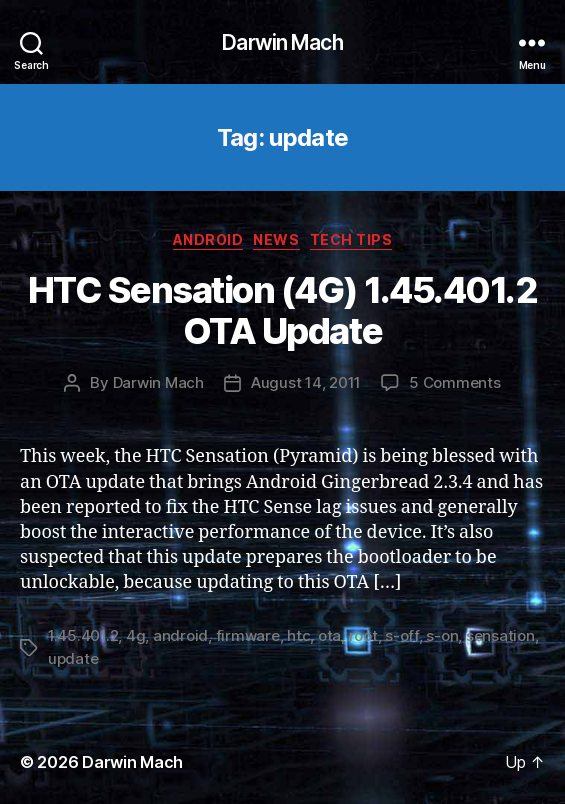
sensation (500, 635)
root (363, 635)
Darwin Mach (282, 42)
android (180, 635)
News (276, 239)
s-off (402, 635)
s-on (442, 635)
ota (329, 635)
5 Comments (454, 382)
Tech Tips (351, 239)
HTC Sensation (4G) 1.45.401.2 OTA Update (283, 310)
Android (208, 239)
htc (298, 635)
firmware (248, 635)
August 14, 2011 (306, 382)
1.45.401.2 (83, 635)
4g (136, 635)
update (73, 658)
